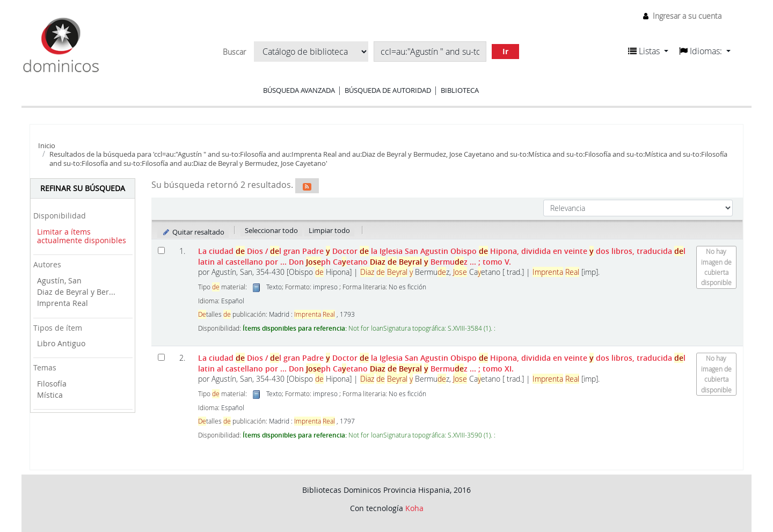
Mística (50, 395)
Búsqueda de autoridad (388, 90)
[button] (648, 51)
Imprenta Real (63, 303)
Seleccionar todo (271, 230)
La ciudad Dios (442, 256)
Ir (505, 51)
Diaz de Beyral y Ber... (76, 292)
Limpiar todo (329, 230)
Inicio (47, 145)
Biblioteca (460, 90)
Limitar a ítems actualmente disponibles (82, 236)
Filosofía (52, 384)
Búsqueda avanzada (299, 90)
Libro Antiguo (61, 343)
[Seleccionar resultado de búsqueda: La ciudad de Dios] (161, 250)
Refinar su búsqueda (83, 188)
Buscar (234, 52)
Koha (414, 508)
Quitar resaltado (193, 232)
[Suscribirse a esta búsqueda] (307, 186)
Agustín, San (59, 280)
